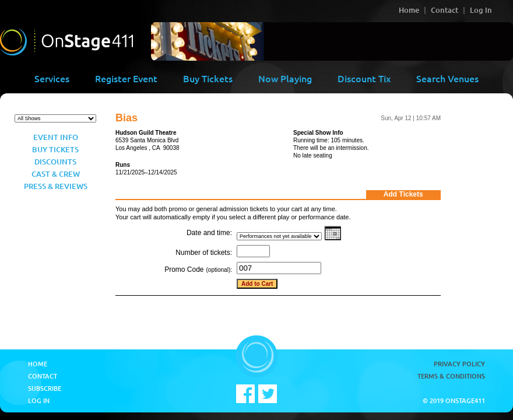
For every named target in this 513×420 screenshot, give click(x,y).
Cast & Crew (56, 174)
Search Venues (447, 78)
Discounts (55, 162)
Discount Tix (364, 78)
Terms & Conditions (451, 376)
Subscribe (45, 388)
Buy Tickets (208, 78)
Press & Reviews (56, 186)
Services (52, 78)
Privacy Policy (459, 364)
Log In (481, 10)
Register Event (126, 78)
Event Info (56, 137)
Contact (445, 10)
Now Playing (285, 78)
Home (409, 10)
